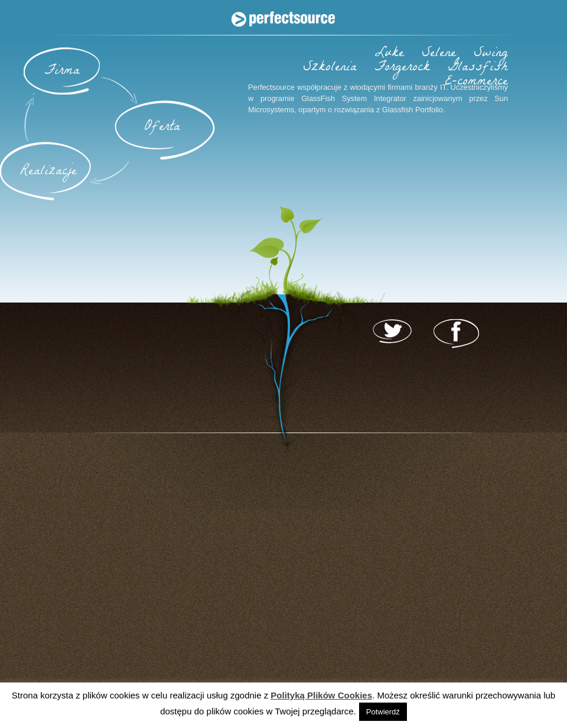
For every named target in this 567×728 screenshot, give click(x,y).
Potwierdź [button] (383, 712)
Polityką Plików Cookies (321, 695)
